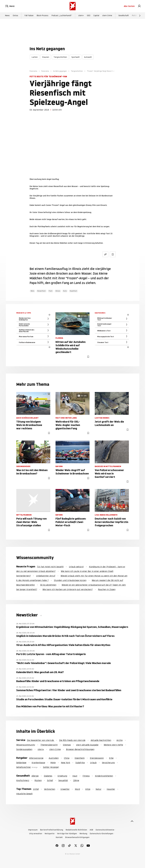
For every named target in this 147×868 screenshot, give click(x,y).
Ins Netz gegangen (60, 71)
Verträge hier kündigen (67, 834)
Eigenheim (80, 758)
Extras (15, 16)
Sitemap (67, 745)
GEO (89, 16)
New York (66, 763)
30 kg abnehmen (48, 585)
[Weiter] (140, 16)
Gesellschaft (124, 16)
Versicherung (108, 763)
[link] (139, 6)
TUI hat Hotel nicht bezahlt (50, 567)
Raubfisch (73, 291)
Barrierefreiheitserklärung (52, 830)
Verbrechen (50, 789)
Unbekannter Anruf (46, 576)
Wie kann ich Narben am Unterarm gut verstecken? (68, 589)
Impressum (33, 830)
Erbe (111, 758)
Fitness (86, 776)
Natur (99, 789)
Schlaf (50, 780)
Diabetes (48, 776)
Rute (65, 291)
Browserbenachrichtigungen (77, 837)
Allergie (35, 776)
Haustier (111, 789)
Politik (134, 16)
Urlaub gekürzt (76, 567)
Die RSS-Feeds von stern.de (72, 740)
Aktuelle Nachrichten (101, 740)
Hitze (88, 789)
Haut (75, 776)
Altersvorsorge (36, 758)
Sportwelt (76, 57)
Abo (129, 6)
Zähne (76, 780)
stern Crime (107, 16)
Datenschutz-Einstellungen (102, 834)
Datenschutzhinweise (105, 830)
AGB (91, 830)
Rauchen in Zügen (107, 589)
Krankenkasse (38, 763)
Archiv (120, 740)
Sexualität (63, 780)
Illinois (58, 291)
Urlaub (93, 763)
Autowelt (88, 57)
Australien (54, 758)
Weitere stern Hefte (113, 745)
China (67, 758)
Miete (53, 763)
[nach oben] (132, 821)
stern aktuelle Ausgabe (87, 745)
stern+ (81, 16)
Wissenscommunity (26, 745)
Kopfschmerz (23, 780)
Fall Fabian (29, 16)
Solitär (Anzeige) (51, 767)
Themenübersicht (49, 745)
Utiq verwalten (36, 834)
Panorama (33, 71)
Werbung (83, 834)
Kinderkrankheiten (104, 776)
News (7, 16)
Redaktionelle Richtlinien (76, 830)
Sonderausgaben (24, 749)
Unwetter (65, 789)
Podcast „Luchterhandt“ (62, 16)
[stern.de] (73, 6)
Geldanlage (21, 763)
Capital (96, 16)
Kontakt (59, 837)
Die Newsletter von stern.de (41, 740)
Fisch (51, 291)
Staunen (46, 57)
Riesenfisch (41, 291)
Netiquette (50, 834)
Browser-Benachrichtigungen (80, 749)
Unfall (36, 789)
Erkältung (62, 776)
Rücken (38, 780)
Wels (32, 291)
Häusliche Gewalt (24, 794)
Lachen (35, 57)
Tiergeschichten (60, 57)
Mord (77, 789)
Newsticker (27, 615)
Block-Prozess (42, 16)
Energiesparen (97, 758)
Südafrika (80, 763)
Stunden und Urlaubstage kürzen (70, 580)
